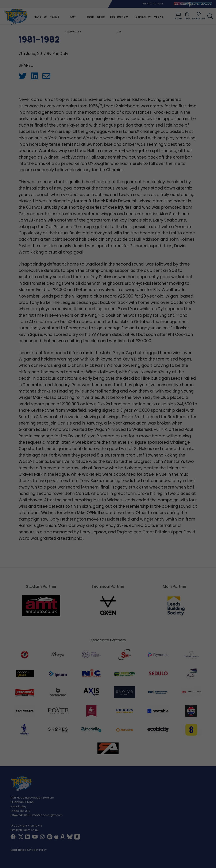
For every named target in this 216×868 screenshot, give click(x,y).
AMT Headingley (73, 24)
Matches (40, 17)
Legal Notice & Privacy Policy (29, 850)
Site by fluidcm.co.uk (24, 830)
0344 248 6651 (20, 815)
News (101, 17)
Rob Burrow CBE (119, 24)
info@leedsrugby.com (47, 815)
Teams (54, 17)
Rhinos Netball (153, 4)
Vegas (158, 17)
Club (90, 17)
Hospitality (142, 17)
